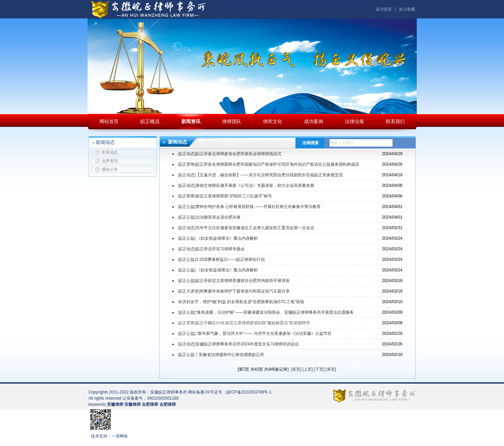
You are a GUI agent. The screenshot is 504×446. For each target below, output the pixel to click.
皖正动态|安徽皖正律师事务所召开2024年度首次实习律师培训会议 (239, 344)
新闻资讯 (191, 121)
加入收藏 (407, 9)
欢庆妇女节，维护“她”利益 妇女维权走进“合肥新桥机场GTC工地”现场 (241, 302)
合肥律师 (168, 404)
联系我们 (395, 121)
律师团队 (232, 121)
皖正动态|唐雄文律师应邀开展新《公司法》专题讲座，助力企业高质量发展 (246, 185)
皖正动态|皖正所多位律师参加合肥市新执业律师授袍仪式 (230, 154)
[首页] (296, 369)
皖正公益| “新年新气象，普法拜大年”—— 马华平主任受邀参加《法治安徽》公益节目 (255, 333)
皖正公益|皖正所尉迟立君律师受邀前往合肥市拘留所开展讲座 (234, 281)
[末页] (331, 369)
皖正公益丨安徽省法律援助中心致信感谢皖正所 (221, 355)
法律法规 (354, 121)
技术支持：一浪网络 (109, 436)
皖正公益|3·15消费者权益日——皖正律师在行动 (222, 259)
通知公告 (106, 169)
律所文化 (273, 121)
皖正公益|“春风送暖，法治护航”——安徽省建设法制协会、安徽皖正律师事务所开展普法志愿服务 (266, 312)
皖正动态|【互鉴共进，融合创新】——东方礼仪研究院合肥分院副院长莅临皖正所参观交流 (261, 175)
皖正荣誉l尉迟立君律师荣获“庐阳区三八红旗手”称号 (225, 196)
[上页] (308, 369)
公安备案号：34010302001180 (150, 398)
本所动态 (106, 152)
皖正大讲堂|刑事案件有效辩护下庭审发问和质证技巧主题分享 (234, 291)
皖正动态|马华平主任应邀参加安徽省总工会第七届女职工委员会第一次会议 (246, 228)
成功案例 (314, 121)
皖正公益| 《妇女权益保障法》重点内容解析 (218, 238)
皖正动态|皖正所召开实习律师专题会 (211, 249)
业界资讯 (106, 161)
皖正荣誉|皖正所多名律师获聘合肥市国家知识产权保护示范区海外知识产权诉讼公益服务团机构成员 (269, 164)
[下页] (319, 369)
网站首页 (109, 121)
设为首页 (384, 9)
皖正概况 (150, 121)
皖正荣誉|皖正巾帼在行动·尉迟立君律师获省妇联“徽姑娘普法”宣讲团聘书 (244, 323)
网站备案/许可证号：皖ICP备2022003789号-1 (230, 392)
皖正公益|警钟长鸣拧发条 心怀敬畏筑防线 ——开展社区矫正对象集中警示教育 (249, 207)
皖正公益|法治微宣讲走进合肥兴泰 (209, 217)
